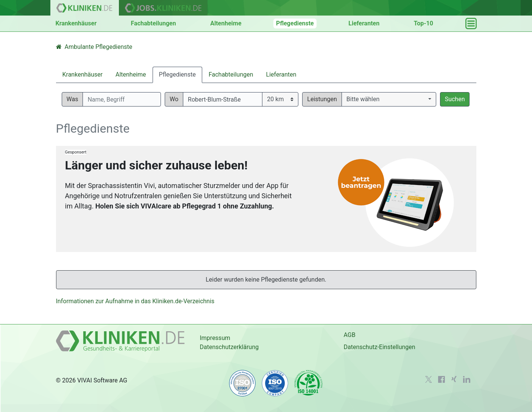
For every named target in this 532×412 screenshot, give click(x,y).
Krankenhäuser (76, 23)
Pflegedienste (295, 23)
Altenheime (226, 23)
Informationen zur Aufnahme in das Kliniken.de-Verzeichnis (135, 301)
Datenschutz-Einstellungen (379, 347)
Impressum (215, 338)
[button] (389, 99)
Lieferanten (364, 23)
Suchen (455, 99)
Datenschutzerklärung (229, 347)
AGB (349, 335)
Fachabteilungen (154, 23)
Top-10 (424, 23)
